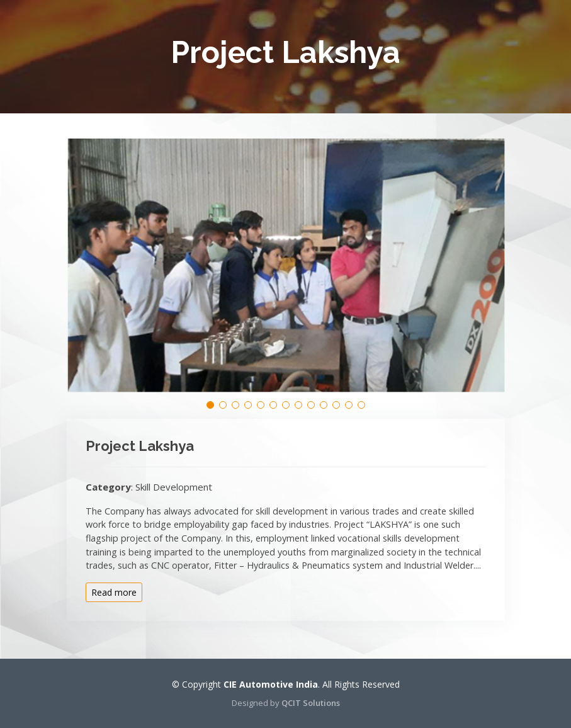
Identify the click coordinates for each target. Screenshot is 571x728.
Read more (114, 592)
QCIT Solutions (311, 703)
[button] (210, 405)
